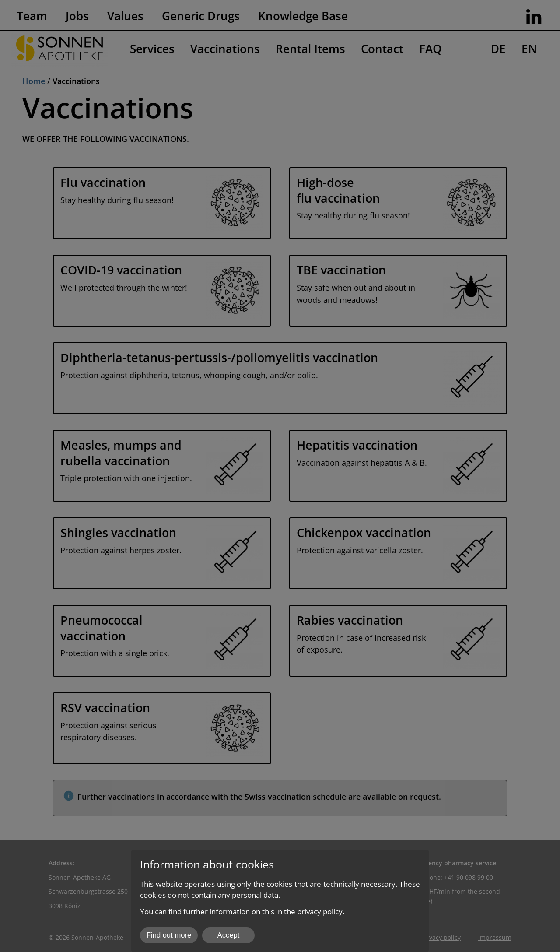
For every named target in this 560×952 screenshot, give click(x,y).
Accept (229, 935)
